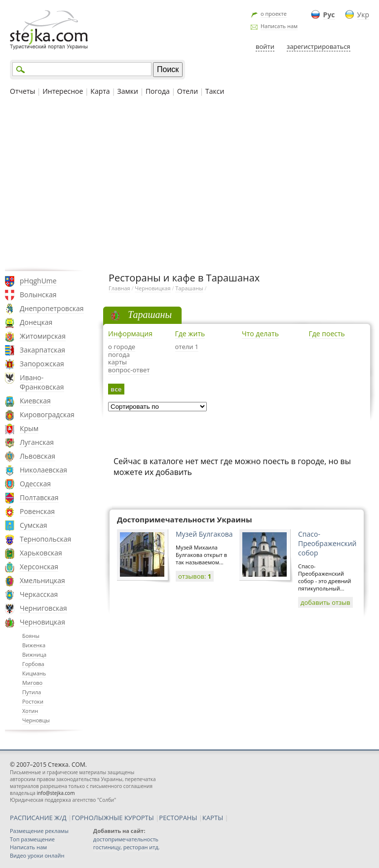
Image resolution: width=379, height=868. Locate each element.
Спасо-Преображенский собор (327, 543)
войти (265, 46)
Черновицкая (42, 622)
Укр (363, 15)
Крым (29, 428)
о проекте (274, 14)
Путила (32, 692)
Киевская (35, 401)
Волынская (38, 295)
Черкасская (39, 594)
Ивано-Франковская (42, 382)
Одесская (35, 484)
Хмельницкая (42, 580)
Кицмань (34, 673)
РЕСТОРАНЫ (178, 818)
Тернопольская (45, 539)
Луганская (37, 442)
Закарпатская (42, 350)
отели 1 (187, 347)
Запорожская (42, 364)
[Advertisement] (189, 182)
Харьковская (41, 553)
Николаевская (43, 470)
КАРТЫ (213, 818)
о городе (122, 347)
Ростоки (33, 701)
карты (117, 362)
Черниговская (43, 608)
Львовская (38, 456)
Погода (158, 91)
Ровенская (37, 511)
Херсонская (39, 567)
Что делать (260, 334)
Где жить (190, 334)
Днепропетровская (52, 308)
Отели (188, 91)
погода (119, 355)
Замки (128, 91)
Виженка (34, 645)
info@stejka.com (56, 793)
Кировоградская (47, 414)
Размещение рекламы (39, 831)
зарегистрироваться (319, 46)
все (116, 389)
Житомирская (43, 336)
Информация (130, 334)
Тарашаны (189, 288)
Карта (100, 91)
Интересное (63, 91)
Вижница (34, 654)
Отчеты (22, 91)
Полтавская (39, 497)
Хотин (30, 711)
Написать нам (279, 26)
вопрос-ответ (129, 370)
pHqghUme (38, 281)
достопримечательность (126, 839)
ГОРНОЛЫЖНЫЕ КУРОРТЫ (113, 818)
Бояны (31, 636)
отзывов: (195, 576)
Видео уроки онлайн (37, 855)
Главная (119, 288)
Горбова (33, 664)
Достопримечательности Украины (185, 519)
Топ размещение (32, 839)
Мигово (32, 683)
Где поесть (327, 334)
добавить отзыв (325, 602)
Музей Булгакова (204, 534)
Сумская (34, 525)
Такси (215, 91)
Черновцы (36, 720)
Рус (329, 15)
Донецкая (36, 322)
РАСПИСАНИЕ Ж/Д (38, 818)
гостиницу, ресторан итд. (127, 847)
